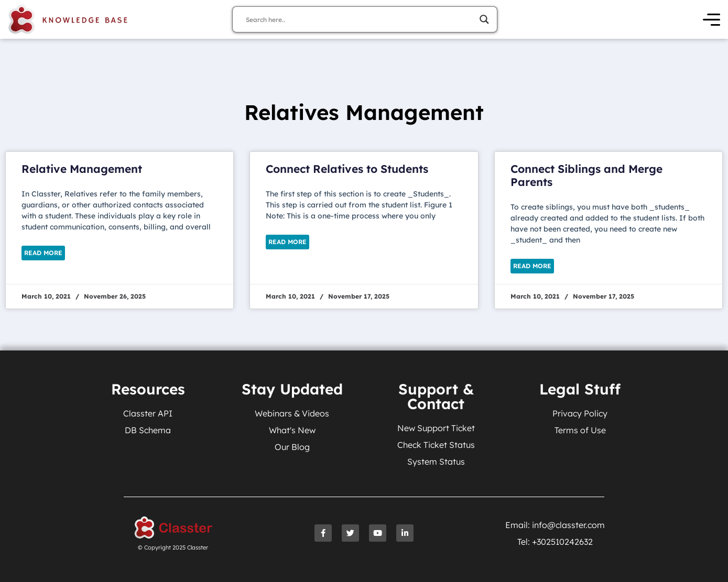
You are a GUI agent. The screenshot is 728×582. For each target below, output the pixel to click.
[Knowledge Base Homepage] (68, 19)
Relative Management (82, 169)
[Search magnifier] (484, 19)
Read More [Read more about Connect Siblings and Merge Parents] (532, 266)
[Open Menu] (711, 20)
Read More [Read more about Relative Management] (43, 253)
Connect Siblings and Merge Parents (586, 175)
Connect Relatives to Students (347, 169)
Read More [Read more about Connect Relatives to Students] (287, 242)
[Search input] (360, 19)
